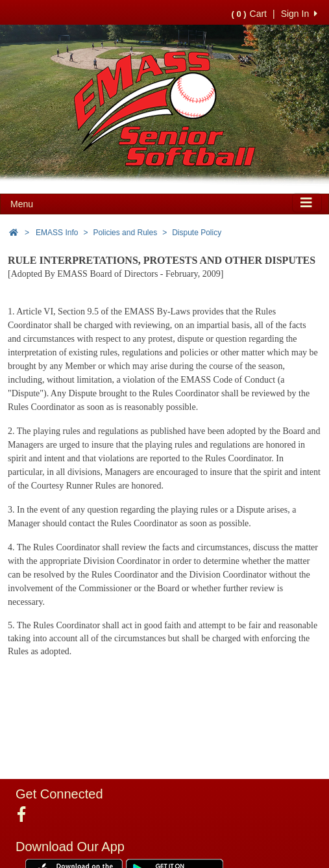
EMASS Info (57, 233)
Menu (22, 204)
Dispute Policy (197, 233)
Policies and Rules (125, 233)
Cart (249, 14)
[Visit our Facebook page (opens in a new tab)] (26, 815)
